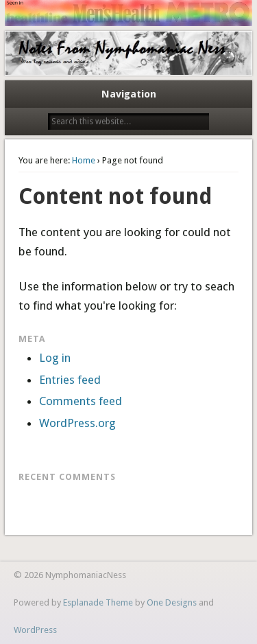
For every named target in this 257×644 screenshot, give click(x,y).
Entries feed (70, 380)
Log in (55, 358)
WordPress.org (77, 423)
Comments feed (81, 401)
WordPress (35, 630)
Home (84, 160)
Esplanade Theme (98, 602)
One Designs (172, 602)
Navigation (129, 94)
